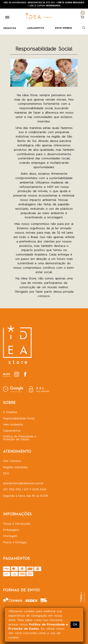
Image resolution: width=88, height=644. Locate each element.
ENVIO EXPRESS (64, 28)
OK (75, 625)
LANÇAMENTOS (36, 28)
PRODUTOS (10, 28)
